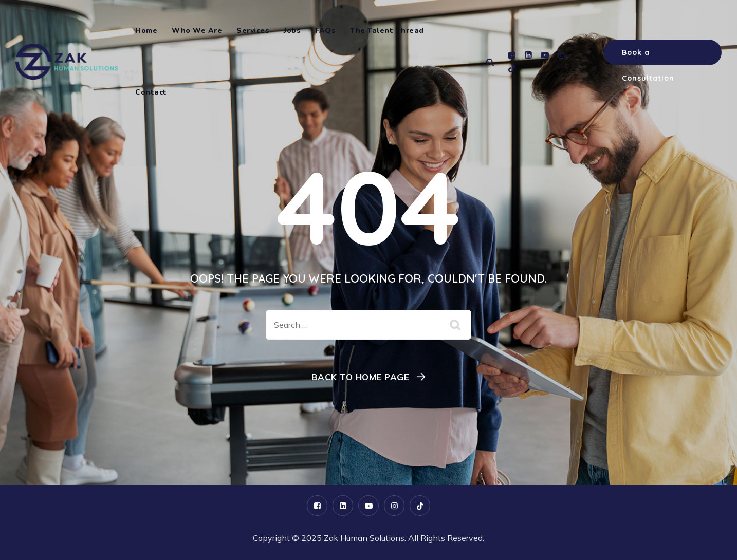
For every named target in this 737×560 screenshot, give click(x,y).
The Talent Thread (387, 31)
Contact (151, 92)
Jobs (292, 31)
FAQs (325, 31)
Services (253, 31)
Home (146, 31)
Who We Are (197, 31)
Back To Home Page (361, 377)
